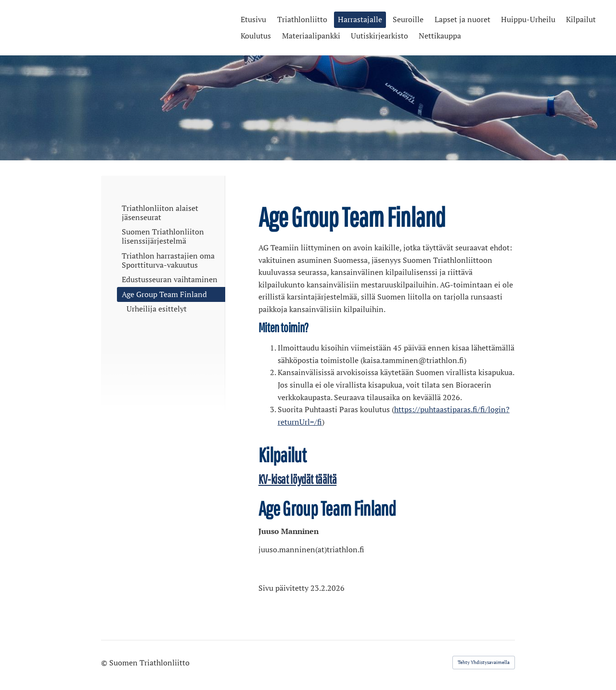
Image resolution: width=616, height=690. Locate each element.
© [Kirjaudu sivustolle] (105, 663)
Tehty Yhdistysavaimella (484, 662)
